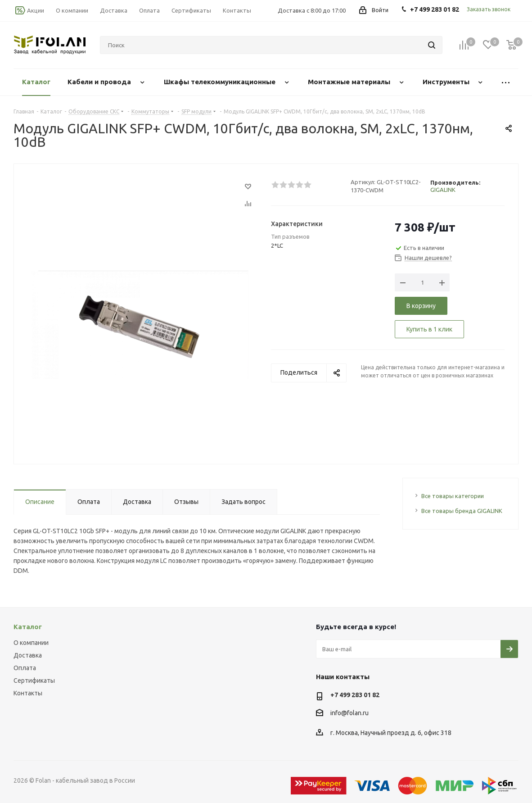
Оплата (25, 668)
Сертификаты (34, 681)
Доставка (28, 655)
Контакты (28, 693)
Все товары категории (453, 496)
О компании (31, 643)
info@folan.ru (349, 713)
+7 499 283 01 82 (355, 695)
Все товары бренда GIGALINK (462, 511)
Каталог (28, 627)
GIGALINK (443, 190)
